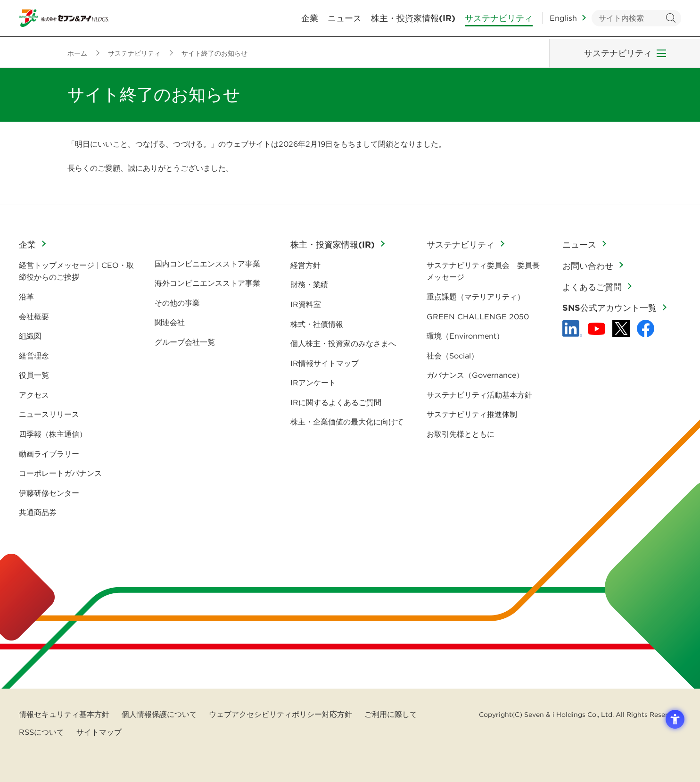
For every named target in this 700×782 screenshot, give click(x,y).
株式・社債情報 (317, 324)
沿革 (26, 297)
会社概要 (34, 316)
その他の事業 (177, 303)
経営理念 (34, 356)
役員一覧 (34, 375)
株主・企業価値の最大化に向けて (347, 422)
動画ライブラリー (49, 454)
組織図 (30, 336)
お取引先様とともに (461, 434)
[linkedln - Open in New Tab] (572, 329)
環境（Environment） (465, 336)
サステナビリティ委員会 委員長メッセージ (483, 271)
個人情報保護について (159, 714)
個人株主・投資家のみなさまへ (343, 343)
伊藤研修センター (49, 493)
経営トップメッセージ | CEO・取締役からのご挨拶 (76, 271)
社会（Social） (453, 356)
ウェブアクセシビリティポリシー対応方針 (280, 714)
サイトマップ (99, 732)
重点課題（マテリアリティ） (476, 297)
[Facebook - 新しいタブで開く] (646, 329)
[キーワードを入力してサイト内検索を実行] (636, 19)
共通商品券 (38, 512)
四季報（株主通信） (53, 434)
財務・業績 (309, 284)
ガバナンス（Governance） (475, 375)
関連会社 (170, 322)
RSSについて (41, 732)
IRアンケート (313, 383)
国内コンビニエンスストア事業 (207, 264)
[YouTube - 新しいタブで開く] (597, 329)
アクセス (34, 395)
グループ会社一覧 (185, 342)
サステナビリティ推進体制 (472, 414)
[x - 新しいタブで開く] (621, 329)
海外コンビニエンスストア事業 (207, 283)
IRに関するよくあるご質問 (336, 402)
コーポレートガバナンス (60, 473)
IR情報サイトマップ (325, 363)
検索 (671, 19)
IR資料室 (306, 304)
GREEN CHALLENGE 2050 (478, 316)
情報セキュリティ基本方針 (64, 714)
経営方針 (305, 265)
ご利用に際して (391, 714)
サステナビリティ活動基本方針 (479, 395)
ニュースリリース (49, 414)
